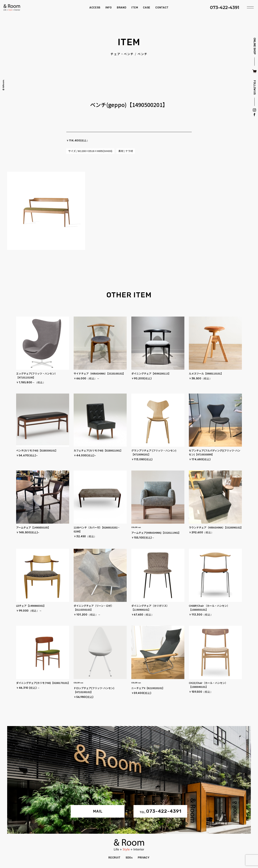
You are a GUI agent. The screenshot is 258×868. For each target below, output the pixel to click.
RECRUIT (114, 858)
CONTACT (162, 8)
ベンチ (143, 54)
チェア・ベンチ (122, 54)
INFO (109, 8)
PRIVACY (144, 858)
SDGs (129, 858)
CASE (147, 8)
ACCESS (95, 8)
